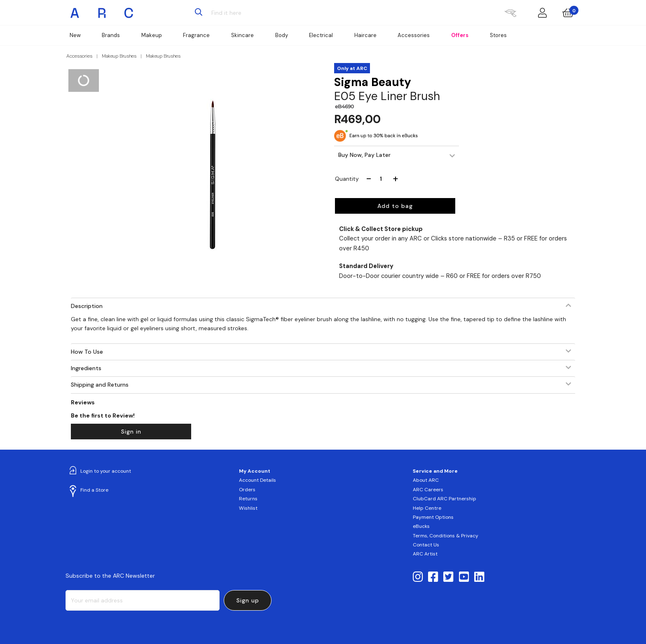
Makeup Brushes (119, 56)
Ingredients (86, 368)
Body (282, 35)
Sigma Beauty (373, 82)
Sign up (248, 600)
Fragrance (196, 35)
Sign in (131, 432)
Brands (111, 35)
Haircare (365, 35)
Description (87, 306)
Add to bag (395, 206)
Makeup (152, 35)
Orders (247, 490)
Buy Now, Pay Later (364, 155)
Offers (460, 35)
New (75, 35)
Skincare (242, 35)
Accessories (414, 35)
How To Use (87, 352)
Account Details (257, 480)
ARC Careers (428, 490)
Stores (498, 35)
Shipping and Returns (100, 385)
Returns (248, 499)
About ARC (426, 480)
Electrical (321, 35)
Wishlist (248, 508)
